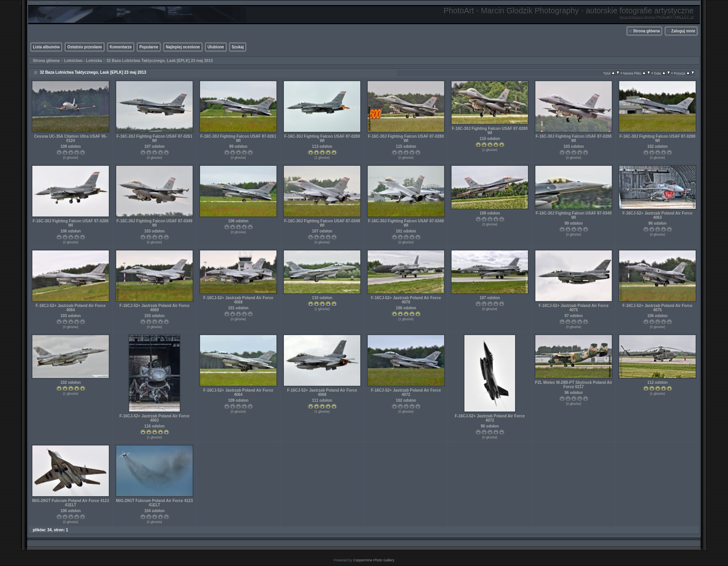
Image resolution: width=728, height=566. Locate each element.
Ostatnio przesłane (84, 47)
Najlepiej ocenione (183, 47)
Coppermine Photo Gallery (374, 560)
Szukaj (238, 47)
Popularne (149, 47)
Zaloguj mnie (683, 31)
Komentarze (121, 47)
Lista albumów (46, 47)
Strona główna (646, 31)
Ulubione (216, 47)
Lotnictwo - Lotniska (83, 61)
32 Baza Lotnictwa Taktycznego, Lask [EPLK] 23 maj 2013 (160, 61)
